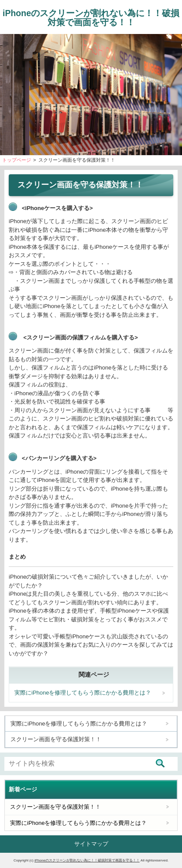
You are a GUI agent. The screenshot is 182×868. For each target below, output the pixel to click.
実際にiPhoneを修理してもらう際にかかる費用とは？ (83, 693)
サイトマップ (91, 844)
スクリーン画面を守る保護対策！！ (56, 739)
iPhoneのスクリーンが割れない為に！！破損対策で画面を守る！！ (91, 18)
